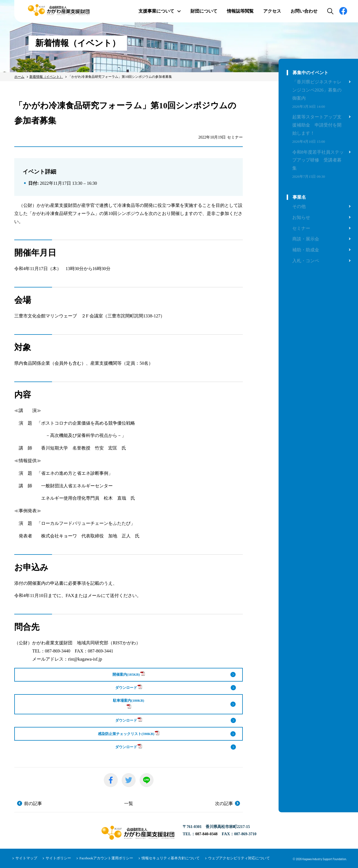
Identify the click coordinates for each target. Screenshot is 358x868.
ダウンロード (129, 687)
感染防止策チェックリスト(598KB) (129, 733)
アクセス (272, 11)
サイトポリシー (56, 858)
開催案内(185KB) (129, 674)
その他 (299, 206)
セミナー (301, 228)
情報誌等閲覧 (240, 11)
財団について (204, 11)
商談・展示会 (306, 239)
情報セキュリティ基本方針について (161, 858)
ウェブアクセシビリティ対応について (225, 858)
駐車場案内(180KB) (129, 704)
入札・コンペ (306, 261)
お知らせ (301, 217)
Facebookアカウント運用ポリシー (101, 858)
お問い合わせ (304, 11)
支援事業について (160, 11)
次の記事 (224, 803)
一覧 (129, 803)
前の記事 (33, 803)
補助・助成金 (306, 250)
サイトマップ (25, 858)
